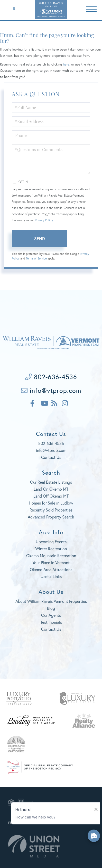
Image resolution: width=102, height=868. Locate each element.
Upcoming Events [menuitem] (51, 542)
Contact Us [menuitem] (51, 629)
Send (40, 238)
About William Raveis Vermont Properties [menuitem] (51, 601)
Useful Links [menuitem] (51, 576)
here (66, 64)
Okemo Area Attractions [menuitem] (51, 569)
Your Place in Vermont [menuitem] (51, 562)
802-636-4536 (13, 8)
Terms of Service (36, 258)
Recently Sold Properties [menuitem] (51, 510)
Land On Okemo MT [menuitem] (51, 489)
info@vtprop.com (51, 390)
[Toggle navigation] (91, 8)
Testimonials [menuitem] (51, 622)
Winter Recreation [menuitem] (51, 549)
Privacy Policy (44, 220)
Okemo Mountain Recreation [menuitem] (51, 555)
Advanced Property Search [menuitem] (51, 517)
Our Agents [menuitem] (51, 615)
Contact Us (51, 457)
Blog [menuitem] (51, 608)
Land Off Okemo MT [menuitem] (51, 496)
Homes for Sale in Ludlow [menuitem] (51, 503)
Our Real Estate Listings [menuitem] (51, 482)
